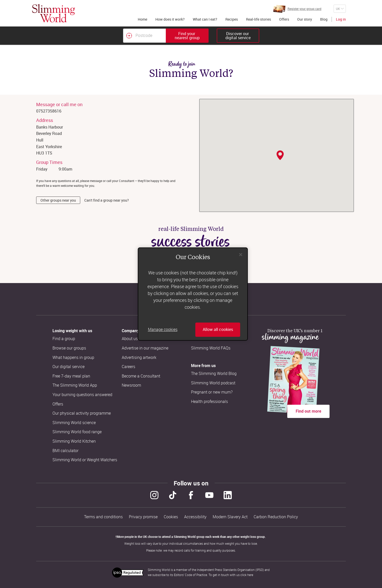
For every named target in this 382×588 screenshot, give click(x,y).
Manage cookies (163, 330)
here (250, 575)
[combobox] (166, 36)
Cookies (171, 517)
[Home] (53, 13)
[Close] (241, 255)
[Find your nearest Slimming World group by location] (129, 36)
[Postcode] (144, 36)
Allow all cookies (218, 330)
